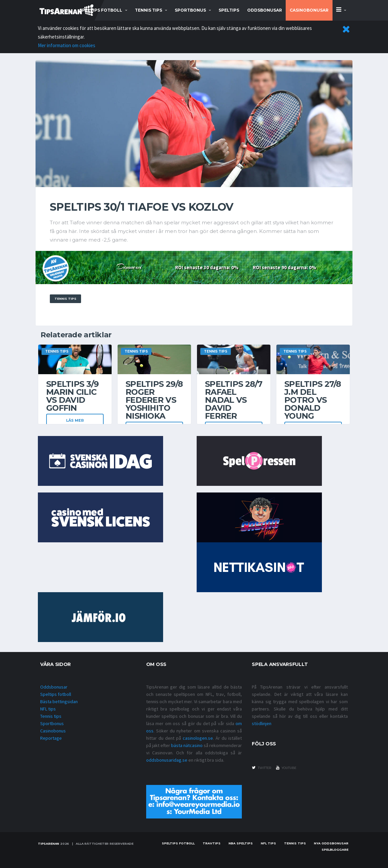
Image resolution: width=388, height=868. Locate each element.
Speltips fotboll (56, 694)
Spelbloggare (335, 850)
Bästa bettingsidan (59, 702)
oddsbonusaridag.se (167, 760)
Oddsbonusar (265, 10)
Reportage (51, 738)
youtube (286, 768)
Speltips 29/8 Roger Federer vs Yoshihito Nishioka (154, 400)
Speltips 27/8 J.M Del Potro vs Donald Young (313, 400)
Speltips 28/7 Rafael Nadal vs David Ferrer (234, 400)
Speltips (229, 10)
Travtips (212, 843)
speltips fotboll (101, 10)
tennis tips (148, 10)
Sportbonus (52, 723)
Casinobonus (53, 731)
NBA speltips (241, 843)
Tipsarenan (48, 844)
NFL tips (48, 709)
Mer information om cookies (67, 45)
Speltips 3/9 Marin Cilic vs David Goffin (72, 396)
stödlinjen (262, 723)
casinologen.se (198, 738)
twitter (261, 768)
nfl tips (268, 843)
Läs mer (75, 420)
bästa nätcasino (187, 745)
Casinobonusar (309, 10)
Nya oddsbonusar (331, 843)
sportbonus (190, 10)
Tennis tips (51, 716)
